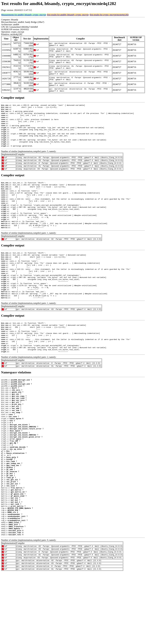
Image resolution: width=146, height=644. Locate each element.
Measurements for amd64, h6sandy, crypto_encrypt (24, 15)
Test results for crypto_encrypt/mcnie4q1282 (109, 15)
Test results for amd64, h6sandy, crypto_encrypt (68, 15)
